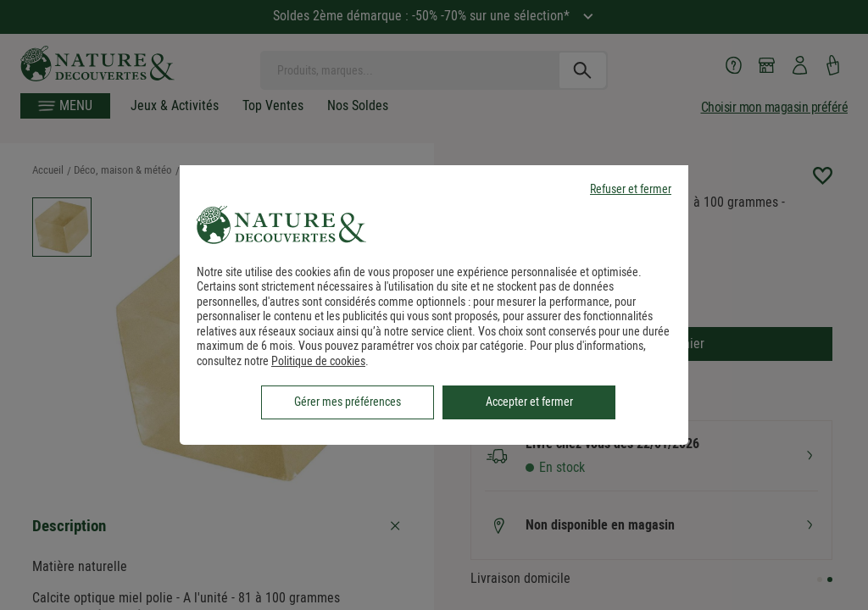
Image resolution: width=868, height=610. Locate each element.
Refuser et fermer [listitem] (631, 189)
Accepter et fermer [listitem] (529, 402)
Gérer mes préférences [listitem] (348, 402)
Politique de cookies (318, 361)
